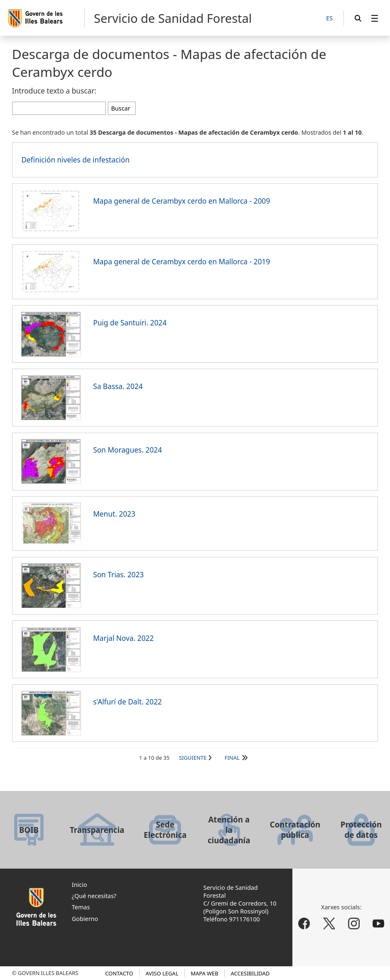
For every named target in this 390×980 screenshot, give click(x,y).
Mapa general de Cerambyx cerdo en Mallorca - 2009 (182, 201)
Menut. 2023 (114, 514)
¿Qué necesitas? (94, 896)
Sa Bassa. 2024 (118, 386)
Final (232, 758)
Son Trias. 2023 (118, 575)
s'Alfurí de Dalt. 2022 (128, 702)
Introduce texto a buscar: (54, 91)
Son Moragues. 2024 (128, 450)
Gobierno (85, 919)
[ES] (329, 18)
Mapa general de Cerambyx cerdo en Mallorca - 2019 (182, 262)
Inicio (80, 885)
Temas (81, 907)
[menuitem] (375, 18)
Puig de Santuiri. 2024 (130, 323)
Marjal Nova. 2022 (123, 638)
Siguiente (193, 758)
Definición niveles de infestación (75, 160)
